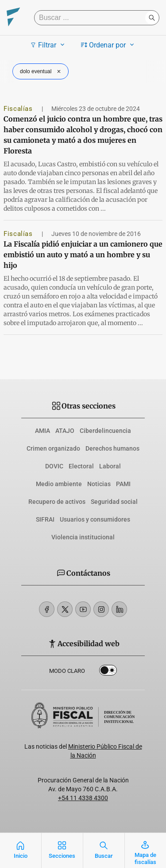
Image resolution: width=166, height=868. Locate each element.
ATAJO (65, 431)
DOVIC (54, 466)
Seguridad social (114, 502)
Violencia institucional (83, 537)
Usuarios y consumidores (95, 519)
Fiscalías (19, 109)
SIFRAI (45, 519)
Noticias (99, 484)
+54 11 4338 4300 (83, 798)
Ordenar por (109, 45)
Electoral (81, 466)
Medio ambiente (59, 484)
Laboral (110, 466)
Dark (108, 672)
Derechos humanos (112, 448)
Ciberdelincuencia (105, 431)
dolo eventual (41, 71)
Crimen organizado (53, 448)
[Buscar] (92, 18)
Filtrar (48, 45)
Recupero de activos (57, 502)
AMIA (42, 431)
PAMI (123, 484)
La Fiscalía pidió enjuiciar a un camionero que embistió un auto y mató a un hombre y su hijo (83, 255)
